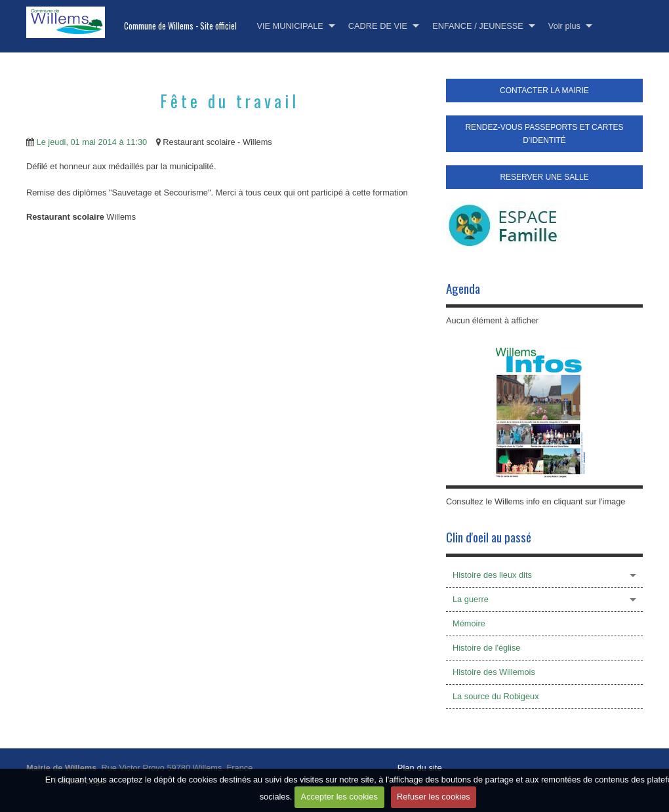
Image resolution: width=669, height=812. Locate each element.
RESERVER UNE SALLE (544, 177)
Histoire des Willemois (494, 672)
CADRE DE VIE (378, 26)
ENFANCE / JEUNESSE (478, 26)
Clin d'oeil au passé (489, 537)
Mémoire (469, 623)
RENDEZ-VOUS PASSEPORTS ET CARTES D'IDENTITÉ (544, 134)
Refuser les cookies (434, 797)
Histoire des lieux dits (492, 575)
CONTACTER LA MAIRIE (544, 91)
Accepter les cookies (339, 797)
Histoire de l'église (486, 648)
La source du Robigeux (496, 696)
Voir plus (564, 26)
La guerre (471, 599)
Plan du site (420, 768)
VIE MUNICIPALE (290, 26)
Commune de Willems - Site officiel (180, 26)
